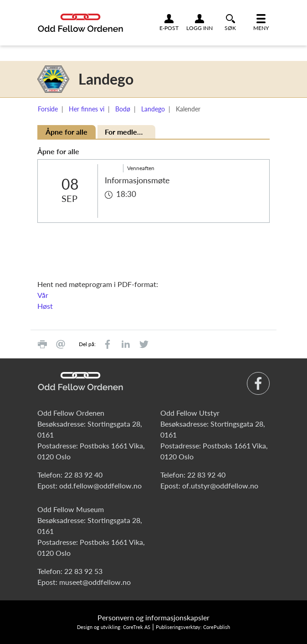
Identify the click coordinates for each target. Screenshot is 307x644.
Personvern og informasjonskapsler (153, 617)
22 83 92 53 (83, 571)
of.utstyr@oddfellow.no (220, 486)
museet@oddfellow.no (95, 582)
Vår (43, 295)
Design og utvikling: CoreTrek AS (114, 627)
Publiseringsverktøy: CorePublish (193, 627)
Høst (45, 306)
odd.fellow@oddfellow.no (100, 486)
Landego (153, 109)
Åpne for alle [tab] (67, 132)
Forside (48, 109)
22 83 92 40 (83, 475)
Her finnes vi (87, 109)
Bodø (123, 109)
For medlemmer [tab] (130, 132)
